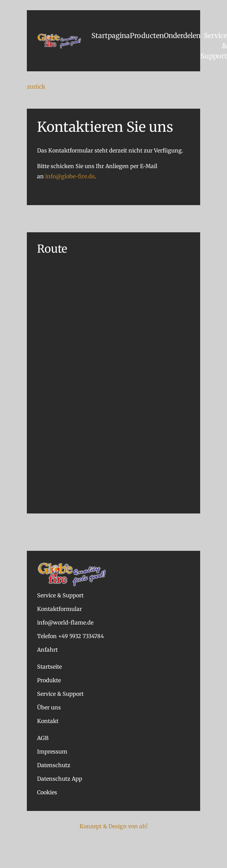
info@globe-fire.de (70, 176)
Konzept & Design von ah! (114, 826)
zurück (36, 87)
